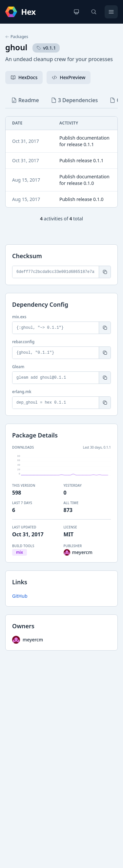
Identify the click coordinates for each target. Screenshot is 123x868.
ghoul (16, 47)
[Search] (94, 12)
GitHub (20, 596)
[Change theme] (76, 12)
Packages (17, 37)
